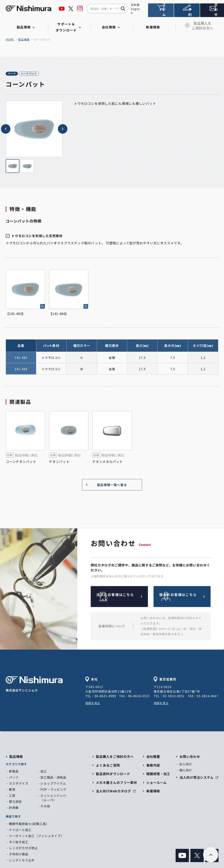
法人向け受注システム (161, 12)
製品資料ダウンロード (113, 774)
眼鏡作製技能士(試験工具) (28, 824)
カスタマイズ (19, 784)
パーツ (16, 74)
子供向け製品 (19, 855)
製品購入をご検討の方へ (197, 25)
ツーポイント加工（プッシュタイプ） (36, 836)
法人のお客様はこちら (128, 597)
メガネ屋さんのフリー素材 (116, 783)
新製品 (14, 772)
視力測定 (15, 802)
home (10, 39)
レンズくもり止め (22, 861)
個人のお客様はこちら (191, 597)
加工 (44, 772)
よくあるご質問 (108, 766)
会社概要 (153, 757)
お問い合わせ (211, 12)
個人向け (186, 771)
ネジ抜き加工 (19, 842)
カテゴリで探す (16, 765)
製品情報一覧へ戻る (105, 485)
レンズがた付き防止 (23, 848)
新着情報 (154, 25)
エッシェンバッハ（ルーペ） (53, 798)
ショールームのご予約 (186, 12)
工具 (12, 796)
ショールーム (157, 783)
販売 (12, 790)
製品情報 (24, 39)
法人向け (186, 764)
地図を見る (93, 703)
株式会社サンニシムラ (34, 685)
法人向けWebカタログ (116, 792)
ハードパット (41, 74)
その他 (45, 807)
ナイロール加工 (20, 830)
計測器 (14, 808)
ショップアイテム (53, 784)
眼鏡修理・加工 (158, 774)
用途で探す (13, 817)
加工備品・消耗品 (53, 778)
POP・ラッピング (53, 790)
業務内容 (153, 766)
